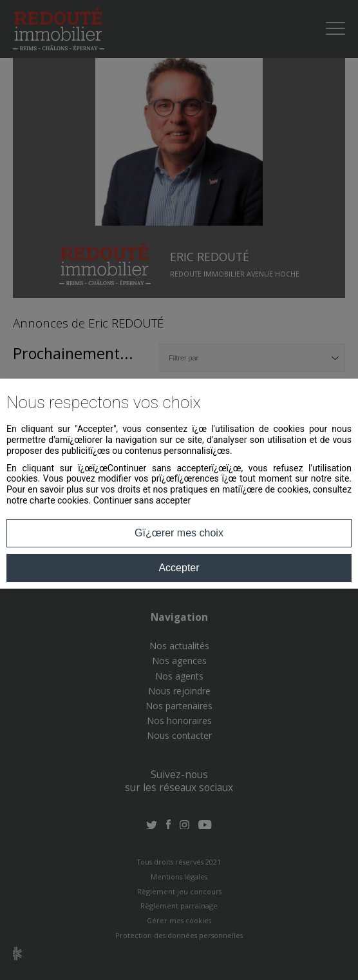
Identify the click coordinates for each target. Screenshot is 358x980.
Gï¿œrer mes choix (179, 533)
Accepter (179, 568)
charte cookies (59, 500)
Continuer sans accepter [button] (142, 500)
